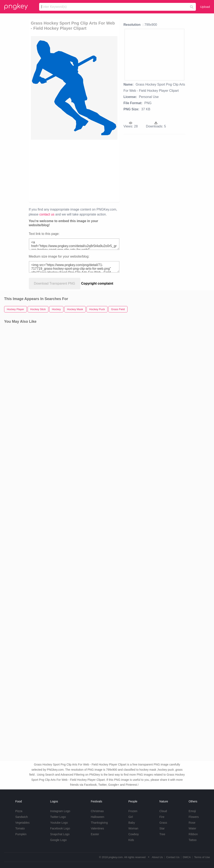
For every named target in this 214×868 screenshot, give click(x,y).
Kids (131, 840)
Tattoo (193, 840)
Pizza (19, 811)
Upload (205, 7)
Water (192, 828)
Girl (131, 817)
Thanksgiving (99, 823)
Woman (133, 828)
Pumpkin (21, 834)
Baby (132, 823)
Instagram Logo (60, 811)
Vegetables (22, 823)
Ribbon (193, 834)
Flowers (194, 817)
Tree (162, 834)
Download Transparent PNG (55, 283)
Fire (162, 817)
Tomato (20, 828)
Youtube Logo (59, 823)
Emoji (192, 811)
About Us (157, 857)
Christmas (97, 811)
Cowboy (134, 834)
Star (162, 828)
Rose (192, 823)
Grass (163, 823)
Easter (95, 834)
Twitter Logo (58, 817)
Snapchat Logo (60, 834)
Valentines (97, 828)
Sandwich (22, 817)
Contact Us (173, 857)
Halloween (98, 817)
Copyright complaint (97, 283)
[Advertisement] (74, 171)
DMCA (187, 857)
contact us (47, 214)
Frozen (133, 811)
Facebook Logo (60, 828)
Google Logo (58, 840)
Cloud (163, 811)
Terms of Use (202, 857)
